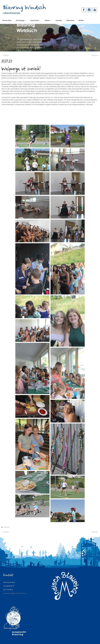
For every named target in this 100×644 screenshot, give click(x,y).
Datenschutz (70, 21)
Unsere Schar (35, 21)
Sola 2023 (7, 527)
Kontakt (81, 21)
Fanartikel (59, 21)
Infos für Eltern (7, 21)
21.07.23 (6, 56)
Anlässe (47, 21)
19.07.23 (94, 56)
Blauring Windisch (25, 8)
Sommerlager (20, 21)
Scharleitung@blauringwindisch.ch (15, 593)
